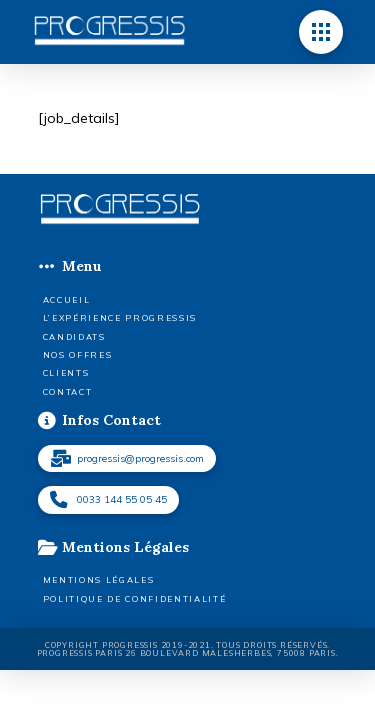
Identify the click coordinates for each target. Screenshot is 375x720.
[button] (321, 32)
